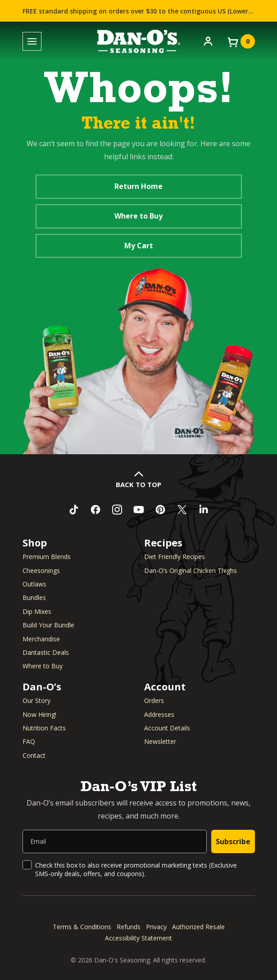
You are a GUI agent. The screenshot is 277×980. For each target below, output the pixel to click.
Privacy (156, 927)
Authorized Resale (198, 927)
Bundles (34, 597)
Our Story (36, 700)
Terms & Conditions (82, 927)
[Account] (208, 40)
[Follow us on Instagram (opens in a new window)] (117, 510)
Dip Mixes (37, 611)
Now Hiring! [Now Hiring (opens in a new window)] (39, 714)
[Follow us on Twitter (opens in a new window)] (182, 510)
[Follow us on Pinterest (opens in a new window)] (160, 510)
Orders (154, 700)
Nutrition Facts (44, 728)
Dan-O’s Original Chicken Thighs (191, 571)
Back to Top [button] (138, 484)
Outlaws (34, 584)
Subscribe (233, 841)
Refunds (129, 927)
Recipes (163, 542)
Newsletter (160, 741)
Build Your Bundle (48, 625)
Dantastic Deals (46, 652)
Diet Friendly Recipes (175, 557)
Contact (34, 755)
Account (165, 686)
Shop (35, 542)
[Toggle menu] (32, 42)
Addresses (159, 714)
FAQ (29, 741)
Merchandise (41, 639)
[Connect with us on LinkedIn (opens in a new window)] (204, 510)
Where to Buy (138, 216)
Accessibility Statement (138, 938)
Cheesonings (41, 571)
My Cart (139, 246)
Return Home (138, 186)
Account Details (167, 728)
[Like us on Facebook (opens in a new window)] (95, 510)
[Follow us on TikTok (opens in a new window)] (74, 510)
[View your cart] (241, 41)
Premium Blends (47, 557)
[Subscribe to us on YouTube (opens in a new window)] (139, 510)
